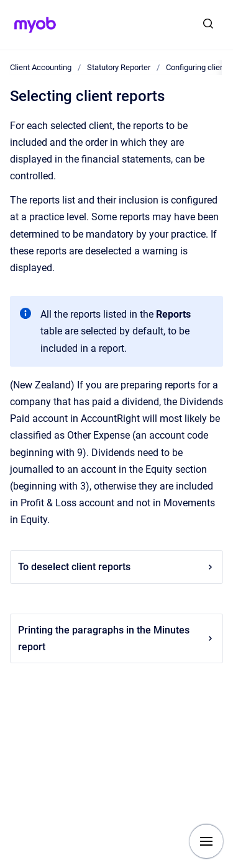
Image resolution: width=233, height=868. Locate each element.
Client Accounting (41, 67)
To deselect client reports (116, 567)
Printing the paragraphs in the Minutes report (116, 638)
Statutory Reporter (119, 67)
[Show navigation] (206, 841)
